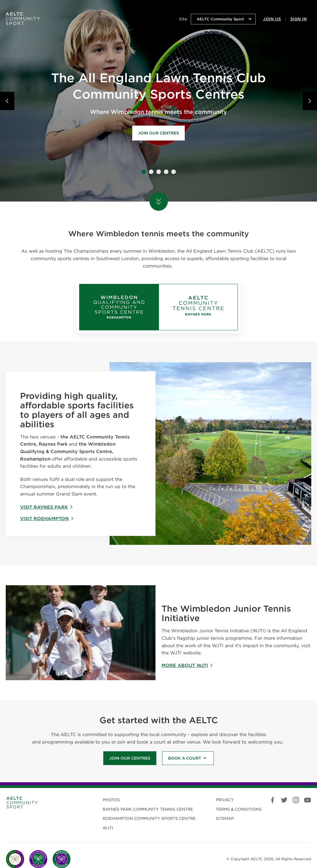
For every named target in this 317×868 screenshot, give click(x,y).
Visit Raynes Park (47, 507)
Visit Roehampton (47, 519)
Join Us (272, 19)
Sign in (298, 19)
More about (187, 665)
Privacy (225, 800)
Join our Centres (130, 758)
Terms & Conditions (239, 809)
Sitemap (225, 818)
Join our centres (158, 133)
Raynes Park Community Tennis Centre (148, 809)
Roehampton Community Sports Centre (149, 818)
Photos (111, 800)
